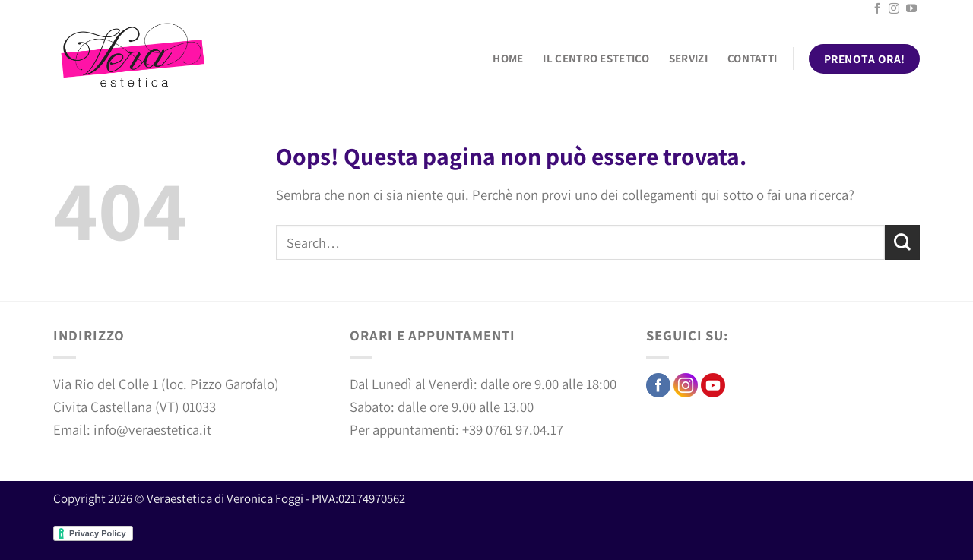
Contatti (752, 58)
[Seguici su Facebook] (877, 9)
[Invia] (902, 242)
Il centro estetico (596, 58)
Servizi (688, 58)
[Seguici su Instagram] (894, 9)
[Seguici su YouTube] (911, 9)
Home (508, 58)
